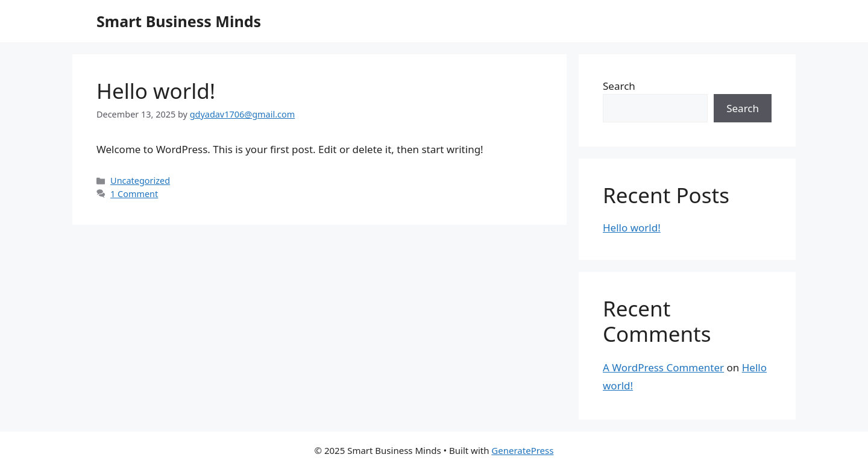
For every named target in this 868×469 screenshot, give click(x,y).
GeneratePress (522, 450)
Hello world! (156, 91)
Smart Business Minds (179, 21)
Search (619, 86)
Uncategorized (140, 181)
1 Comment (134, 194)
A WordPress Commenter (663, 367)
